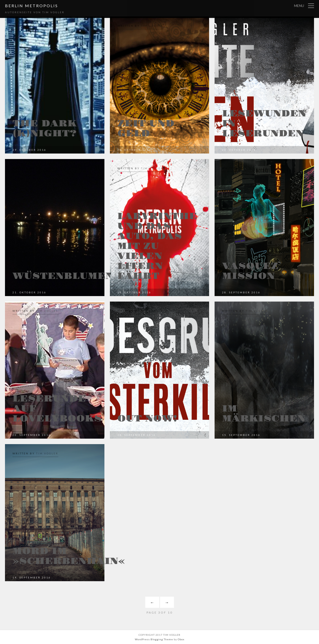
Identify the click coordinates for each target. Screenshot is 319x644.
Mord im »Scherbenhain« (69, 556)
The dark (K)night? (44, 129)
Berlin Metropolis (32, 6)
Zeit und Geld (146, 129)
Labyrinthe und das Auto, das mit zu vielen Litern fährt (157, 246)
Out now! (147, 419)
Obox (181, 639)
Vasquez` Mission (252, 271)
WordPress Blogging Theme (154, 639)
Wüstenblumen (63, 276)
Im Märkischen (264, 414)
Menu (299, 6)
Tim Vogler (47, 26)
